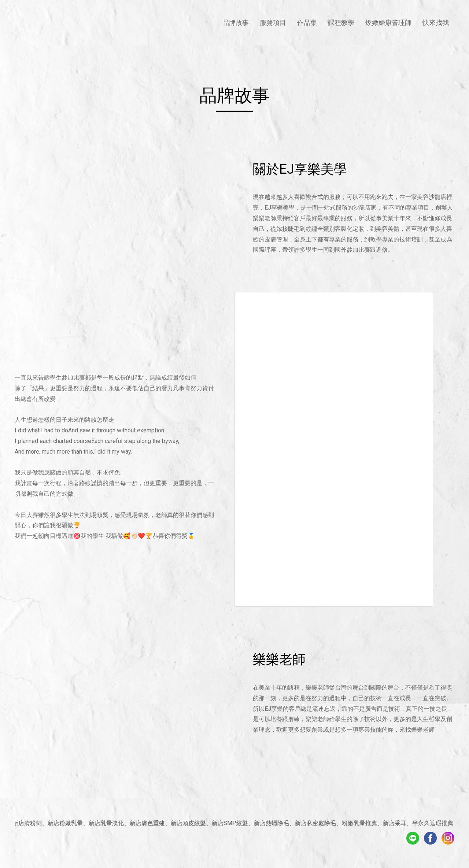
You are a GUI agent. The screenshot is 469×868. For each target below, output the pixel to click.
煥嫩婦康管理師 (388, 23)
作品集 (307, 23)
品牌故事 (236, 23)
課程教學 (341, 23)
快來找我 (436, 23)
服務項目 (273, 23)
